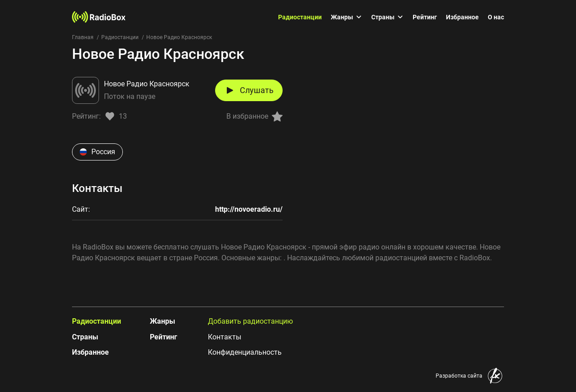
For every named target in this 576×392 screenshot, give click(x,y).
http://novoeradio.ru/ (249, 209)
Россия (97, 152)
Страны (387, 17)
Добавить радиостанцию (250, 321)
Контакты (225, 337)
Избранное (462, 17)
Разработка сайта (459, 376)
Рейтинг (425, 17)
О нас (496, 17)
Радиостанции (300, 17)
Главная (83, 37)
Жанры (346, 17)
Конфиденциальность (245, 352)
